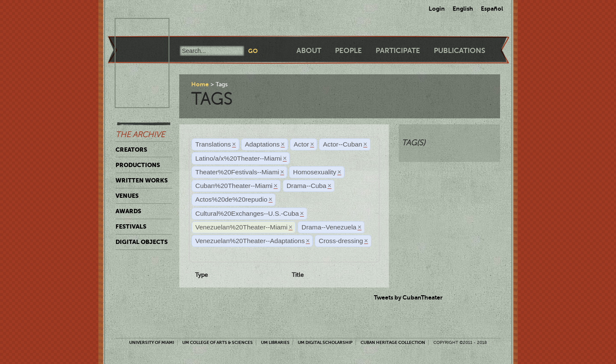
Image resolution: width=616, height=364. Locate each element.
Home (200, 84)
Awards (128, 211)
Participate (398, 51)
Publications (459, 51)
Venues (127, 196)
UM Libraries (275, 342)
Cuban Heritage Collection (393, 342)
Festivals (131, 226)
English (463, 9)
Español (492, 9)
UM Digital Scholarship (325, 342)
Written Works (142, 180)
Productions (138, 165)
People (348, 51)
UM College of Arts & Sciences (218, 342)
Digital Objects (142, 242)
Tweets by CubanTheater (408, 297)
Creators (131, 150)
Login (437, 9)
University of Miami (152, 342)
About (309, 51)
